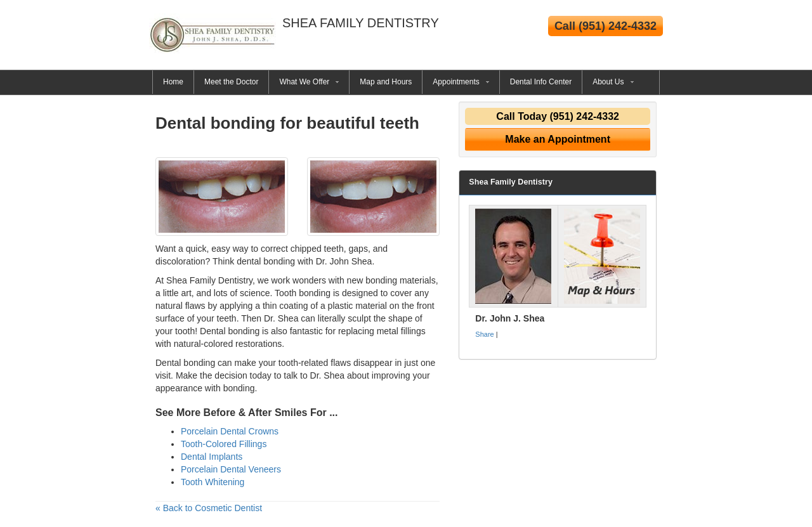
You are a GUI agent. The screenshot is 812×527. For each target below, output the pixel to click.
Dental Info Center (541, 82)
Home (173, 82)
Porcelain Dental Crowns (230, 431)
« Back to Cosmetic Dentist (209, 508)
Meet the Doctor (231, 82)
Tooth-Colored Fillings (224, 444)
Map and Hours (386, 82)
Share (484, 334)
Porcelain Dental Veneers (231, 469)
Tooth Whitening (213, 482)
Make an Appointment (558, 139)
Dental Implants (212, 457)
